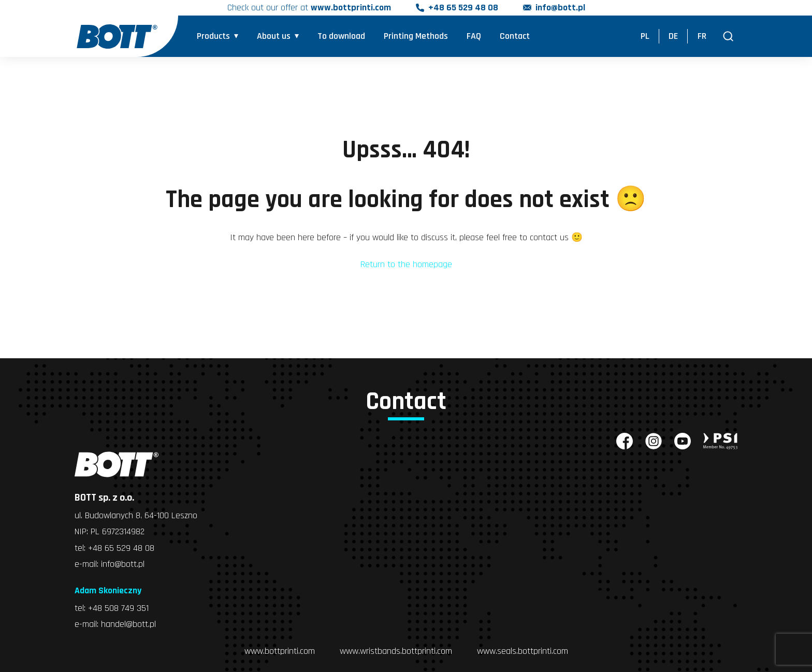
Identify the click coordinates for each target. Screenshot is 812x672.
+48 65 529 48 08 (463, 8)
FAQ (474, 36)
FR (702, 36)
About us (274, 36)
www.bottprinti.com (280, 649)
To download (341, 36)
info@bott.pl (560, 8)
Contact (515, 36)
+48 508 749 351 (118, 607)
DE (673, 36)
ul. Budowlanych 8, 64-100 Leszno (136, 515)
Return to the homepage (406, 264)
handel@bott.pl (128, 623)
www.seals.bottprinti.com (523, 649)
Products (213, 36)
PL (645, 36)
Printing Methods (416, 36)
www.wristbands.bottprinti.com (396, 649)
